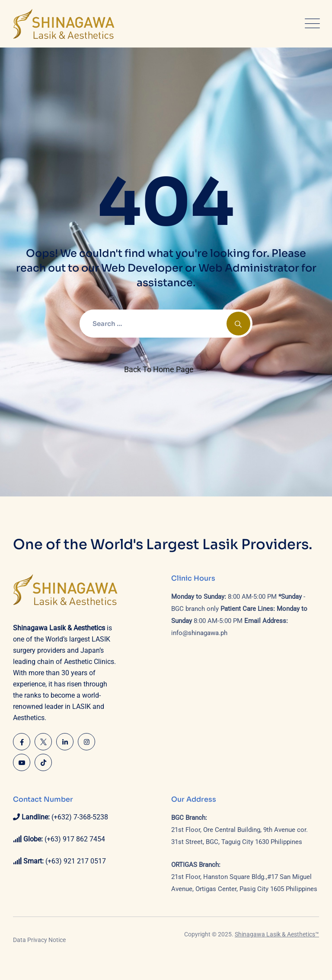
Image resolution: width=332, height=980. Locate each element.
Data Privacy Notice (39, 940)
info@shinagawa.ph (199, 633)
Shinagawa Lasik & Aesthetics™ (277, 934)
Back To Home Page (159, 369)
